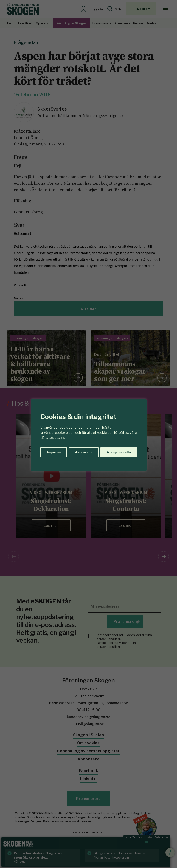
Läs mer (61, 438)
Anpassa (54, 452)
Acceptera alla (119, 452)
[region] (88, 434)
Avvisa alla (84, 452)
